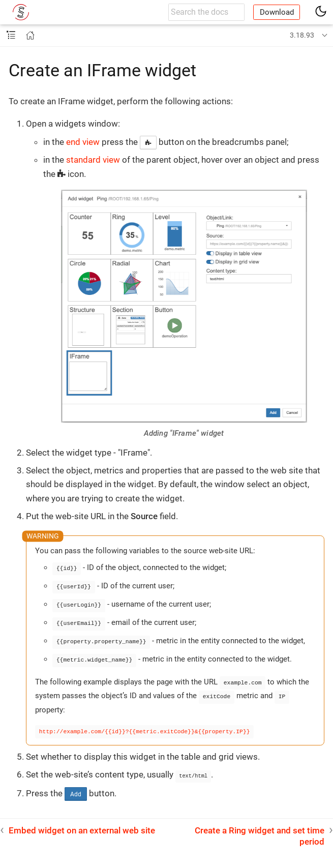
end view (83, 142)
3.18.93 (302, 35)
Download (277, 12)
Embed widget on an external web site (82, 825)
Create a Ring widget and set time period (260, 831)
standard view (93, 160)
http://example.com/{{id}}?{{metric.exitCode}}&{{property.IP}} (145, 727)
